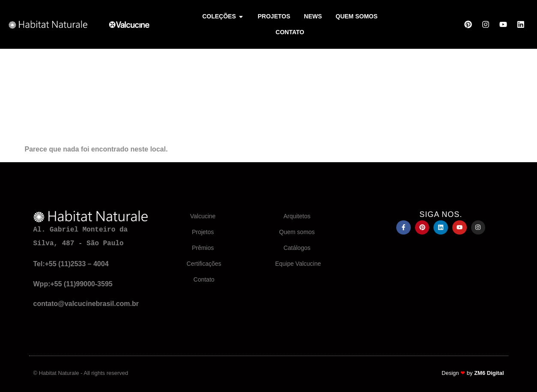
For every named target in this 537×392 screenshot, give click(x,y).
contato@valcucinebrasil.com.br (86, 304)
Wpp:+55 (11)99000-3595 (73, 284)
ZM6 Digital (489, 373)
